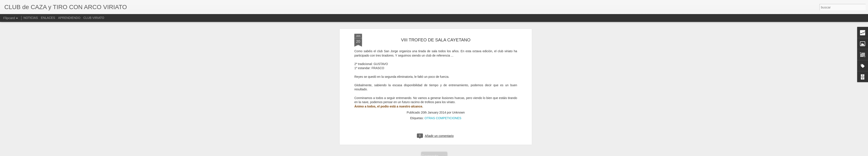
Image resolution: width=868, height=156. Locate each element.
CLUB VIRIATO (94, 18)
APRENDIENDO (69, 18)
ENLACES (48, 18)
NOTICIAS (31, 18)
